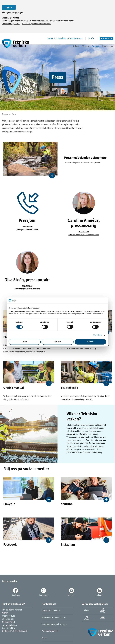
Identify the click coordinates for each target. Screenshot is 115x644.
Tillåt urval (57, 342)
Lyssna (50, 39)
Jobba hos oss (8, 619)
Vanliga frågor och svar (12, 610)
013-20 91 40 (27, 226)
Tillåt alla (90, 342)
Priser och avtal (9, 616)
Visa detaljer (97, 335)
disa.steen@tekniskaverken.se (27, 289)
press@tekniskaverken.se (27, 230)
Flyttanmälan (60, 39)
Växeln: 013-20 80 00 (51, 611)
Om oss (5, 114)
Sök (92, 39)
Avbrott (5, 613)
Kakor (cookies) (9, 628)
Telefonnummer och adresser (55, 624)
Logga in (9, 7)
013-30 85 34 (84, 232)
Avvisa (25, 342)
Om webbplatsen (9, 625)
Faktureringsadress (50, 631)
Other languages (75, 39)
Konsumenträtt (8, 622)
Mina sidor (108, 39)
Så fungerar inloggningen (13, 13)
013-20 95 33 (27, 286)
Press (44, 638)
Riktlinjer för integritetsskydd (15, 631)
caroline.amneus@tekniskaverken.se (84, 235)
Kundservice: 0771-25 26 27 (54, 618)
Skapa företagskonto (11, 24)
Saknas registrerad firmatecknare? (37, 24)
